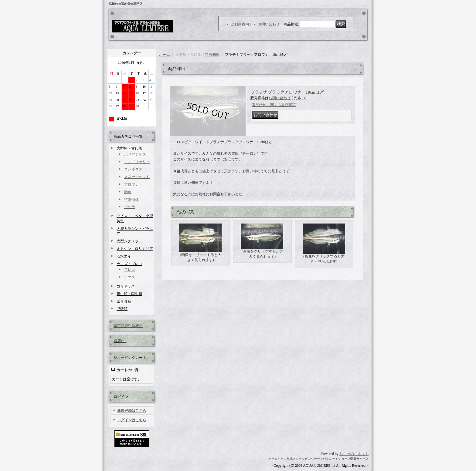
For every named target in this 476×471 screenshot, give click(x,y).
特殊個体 (131, 200)
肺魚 (128, 192)
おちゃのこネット (354, 454)
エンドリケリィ (137, 162)
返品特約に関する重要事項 (274, 105)
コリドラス (126, 286)
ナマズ (130, 277)
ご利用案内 (240, 24)
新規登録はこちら (132, 411)
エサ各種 (124, 301)
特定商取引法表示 (128, 326)
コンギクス (133, 169)
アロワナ (131, 184)
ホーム (165, 55)
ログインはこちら (132, 420)
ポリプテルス (135, 154)
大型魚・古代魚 (129, 148)
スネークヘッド (137, 177)
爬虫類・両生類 (129, 294)
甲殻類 (122, 309)
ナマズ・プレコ (129, 264)
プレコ (130, 270)
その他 (130, 207)
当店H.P (120, 341)
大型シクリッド (129, 241)
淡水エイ (124, 256)
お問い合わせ (269, 24)
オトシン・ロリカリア (135, 249)
